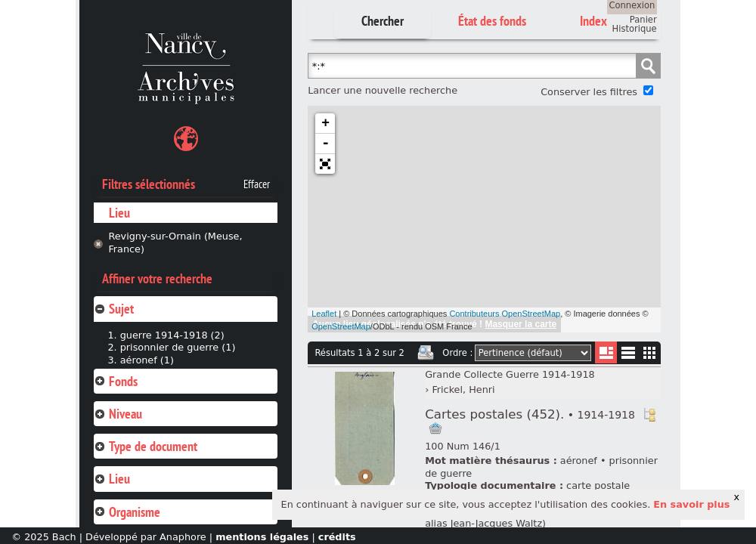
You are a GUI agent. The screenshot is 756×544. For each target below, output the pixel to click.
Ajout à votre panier (435, 428)
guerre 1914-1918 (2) (172, 335)
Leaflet (324, 314)
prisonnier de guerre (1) (178, 347)
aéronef (579, 461)
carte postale (598, 485)
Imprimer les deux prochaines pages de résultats (426, 353)
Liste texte (628, 355)
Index (593, 21)
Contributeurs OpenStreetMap (505, 314)
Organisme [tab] (127, 512)
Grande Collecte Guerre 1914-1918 (510, 374)
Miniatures (650, 352)
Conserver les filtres (589, 92)
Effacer (257, 184)
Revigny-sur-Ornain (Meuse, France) (175, 243)
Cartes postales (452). (530, 414)
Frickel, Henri (463, 389)
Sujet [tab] (114, 309)
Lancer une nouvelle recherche (383, 90)
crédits (337, 537)
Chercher (383, 21)
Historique (635, 29)
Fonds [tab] (116, 381)
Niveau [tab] (118, 414)
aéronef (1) (147, 360)
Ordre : (457, 353)
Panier (643, 20)
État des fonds (492, 21)
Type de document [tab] (146, 446)
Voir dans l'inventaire (649, 415)
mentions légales (262, 537)
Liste (606, 352)
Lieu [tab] (112, 479)
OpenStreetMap (341, 326)
